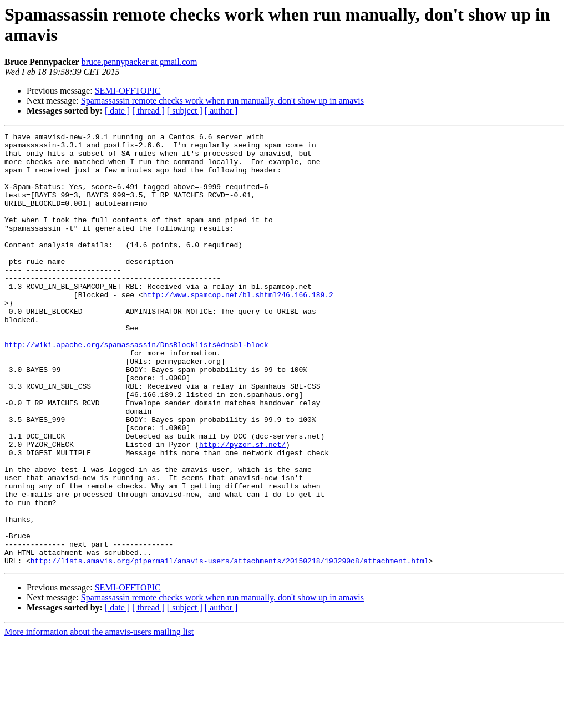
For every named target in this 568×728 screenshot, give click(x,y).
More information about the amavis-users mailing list (99, 718)
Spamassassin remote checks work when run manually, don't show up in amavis (222, 101)
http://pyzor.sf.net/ (242, 507)
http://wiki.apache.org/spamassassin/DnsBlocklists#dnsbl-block (136, 388)
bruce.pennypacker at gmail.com (140, 62)
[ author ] (221, 111)
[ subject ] (185, 111)
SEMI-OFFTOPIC (128, 91)
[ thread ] (148, 111)
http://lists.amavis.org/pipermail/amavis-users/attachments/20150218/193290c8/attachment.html (230, 647)
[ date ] (117, 111)
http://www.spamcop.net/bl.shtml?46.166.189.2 (238, 328)
